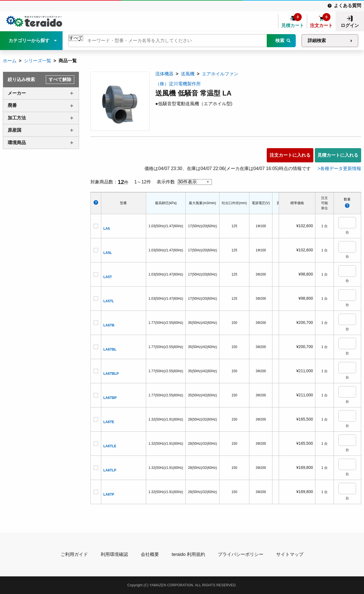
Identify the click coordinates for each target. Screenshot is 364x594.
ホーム (10, 61)
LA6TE (109, 422)
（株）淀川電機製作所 (178, 84)
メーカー (17, 93)
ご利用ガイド (74, 554)
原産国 (15, 130)
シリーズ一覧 (38, 61)
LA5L (108, 253)
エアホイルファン (220, 74)
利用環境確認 (114, 554)
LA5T (108, 277)
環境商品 (17, 143)
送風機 (188, 74)
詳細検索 (317, 41)
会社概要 (150, 554)
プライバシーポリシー (241, 554)
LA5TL (109, 301)
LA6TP (109, 494)
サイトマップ (290, 554)
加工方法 (17, 118)
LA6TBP (110, 398)
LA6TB (109, 325)
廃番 (12, 105)
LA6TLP (110, 470)
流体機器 (164, 74)
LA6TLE (110, 446)
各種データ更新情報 (341, 168)
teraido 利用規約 (188, 554)
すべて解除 (60, 79)
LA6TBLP (111, 374)
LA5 (107, 229)
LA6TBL (110, 349)
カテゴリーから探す (29, 41)
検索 (280, 41)
